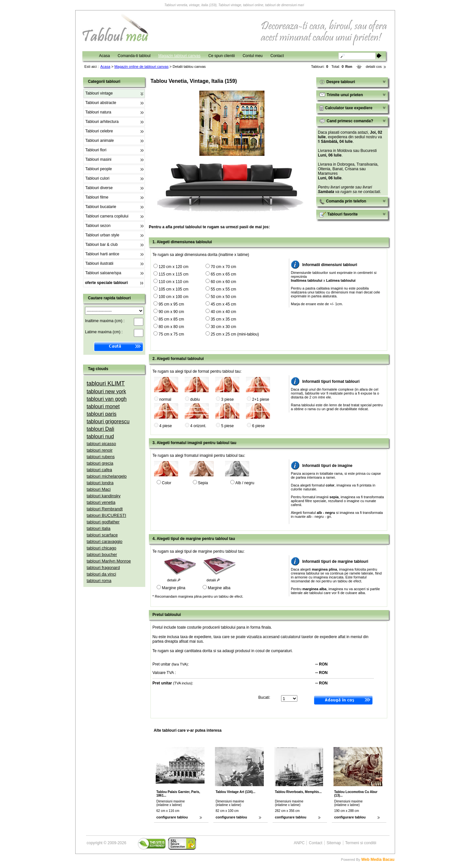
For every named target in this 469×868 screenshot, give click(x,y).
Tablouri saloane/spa (103, 273)
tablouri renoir (100, 450)
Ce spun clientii (222, 56)
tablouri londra (100, 483)
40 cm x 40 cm (223, 312)
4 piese (166, 426)
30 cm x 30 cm (223, 327)
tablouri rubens (101, 457)
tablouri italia (99, 528)
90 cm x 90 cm (171, 312)
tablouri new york (106, 391)
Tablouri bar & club (101, 245)
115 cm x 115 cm (173, 274)
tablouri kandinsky (104, 496)
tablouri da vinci (101, 574)
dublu (195, 399)
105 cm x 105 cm (173, 289)
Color (167, 483)
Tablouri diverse (99, 188)
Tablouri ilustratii (99, 263)
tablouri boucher (102, 554)
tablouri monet (103, 406)
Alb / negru (245, 483)
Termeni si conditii (361, 843)
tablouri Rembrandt (105, 509)
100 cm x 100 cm (173, 297)
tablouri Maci (99, 489)
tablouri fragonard (103, 568)
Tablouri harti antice (102, 254)
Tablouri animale (99, 141)
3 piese (227, 399)
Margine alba (219, 588)
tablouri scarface (102, 535)
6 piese (258, 426)
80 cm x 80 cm (171, 327)
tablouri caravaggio (105, 541)
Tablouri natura (98, 112)
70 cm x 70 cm (223, 267)
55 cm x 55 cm (223, 289)
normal (165, 399)
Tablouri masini (98, 159)
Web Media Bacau (378, 860)
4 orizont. (198, 426)
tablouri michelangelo (107, 476)
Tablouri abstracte (101, 103)
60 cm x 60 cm (223, 282)
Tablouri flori (96, 150)
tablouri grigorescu (108, 421)
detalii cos (374, 67)
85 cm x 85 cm (171, 319)
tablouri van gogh (107, 399)
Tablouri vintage (99, 93)
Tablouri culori (97, 178)
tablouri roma (99, 581)
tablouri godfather (103, 522)
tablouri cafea (99, 470)
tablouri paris (102, 414)
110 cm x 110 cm (173, 282)
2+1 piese (261, 399)
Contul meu (253, 56)
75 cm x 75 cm (171, 334)
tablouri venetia (101, 502)
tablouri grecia (100, 463)
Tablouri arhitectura (102, 122)
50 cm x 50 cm (223, 297)
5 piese (227, 426)
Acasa (104, 56)
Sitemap (334, 843)
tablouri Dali (100, 429)
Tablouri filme (97, 197)
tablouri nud (100, 436)
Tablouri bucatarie (101, 207)
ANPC (299, 843)
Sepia (203, 483)
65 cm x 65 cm (223, 274)
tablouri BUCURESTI (106, 515)
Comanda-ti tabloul (134, 56)
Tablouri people (99, 169)
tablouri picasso (101, 444)
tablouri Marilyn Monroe (109, 561)
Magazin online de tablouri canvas (141, 67)
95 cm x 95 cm (171, 304)
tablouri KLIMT (106, 383)
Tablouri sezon (98, 226)
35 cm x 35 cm (223, 319)
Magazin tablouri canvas (179, 56)
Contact (277, 56)
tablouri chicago (101, 548)
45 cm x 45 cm (223, 304)
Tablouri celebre (99, 131)
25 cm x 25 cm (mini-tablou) (235, 334)
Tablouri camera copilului (107, 216)
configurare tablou (172, 817)
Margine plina (174, 588)
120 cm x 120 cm (173, 267)
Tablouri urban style (102, 235)
